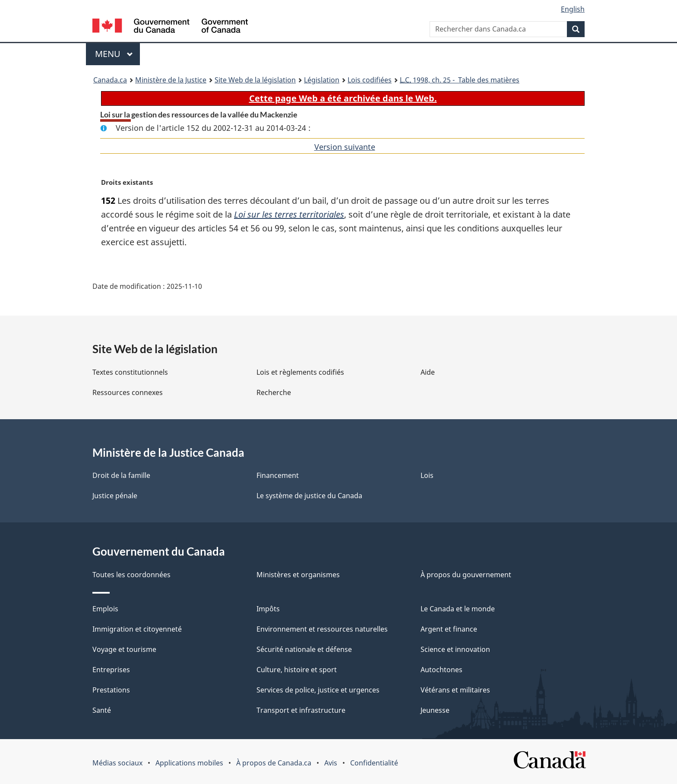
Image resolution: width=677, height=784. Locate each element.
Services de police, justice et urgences (318, 690)
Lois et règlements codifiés (300, 372)
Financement (278, 475)
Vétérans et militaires (455, 690)
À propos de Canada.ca (274, 763)
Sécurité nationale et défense (304, 649)
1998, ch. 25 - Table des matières (460, 80)
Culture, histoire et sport (297, 670)
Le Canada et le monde (458, 609)
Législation (322, 80)
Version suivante (345, 147)
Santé (102, 710)
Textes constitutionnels (130, 372)
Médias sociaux (117, 763)
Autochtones (441, 670)
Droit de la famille (121, 475)
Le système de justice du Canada (309, 496)
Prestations (111, 690)
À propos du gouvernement (466, 575)
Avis (331, 763)
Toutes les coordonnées (131, 575)
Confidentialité (374, 763)
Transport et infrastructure (301, 710)
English (573, 9)
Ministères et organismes (298, 575)
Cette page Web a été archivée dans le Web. (343, 98)
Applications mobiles (189, 763)
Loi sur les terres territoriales (289, 214)
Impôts (268, 609)
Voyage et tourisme (124, 649)
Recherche (274, 392)
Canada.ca (110, 80)
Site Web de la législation (255, 80)
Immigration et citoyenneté (137, 629)
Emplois (105, 609)
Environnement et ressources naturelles (322, 629)
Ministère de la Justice (171, 80)
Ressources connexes (128, 392)
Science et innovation (455, 649)
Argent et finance (449, 629)
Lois (427, 475)
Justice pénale (115, 496)
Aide (428, 372)
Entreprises (111, 670)
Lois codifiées (370, 80)
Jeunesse (435, 710)
